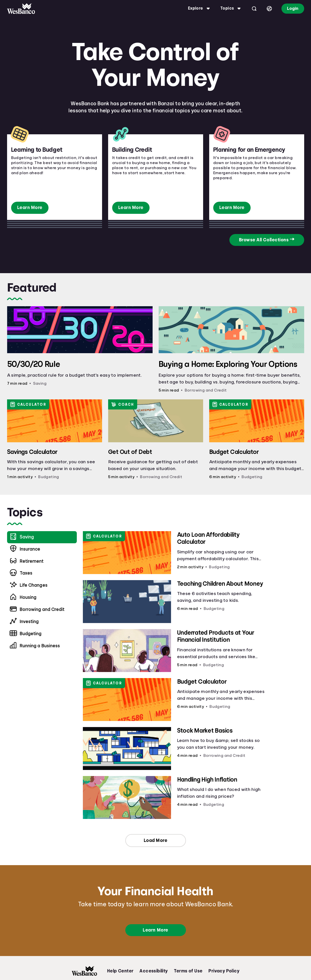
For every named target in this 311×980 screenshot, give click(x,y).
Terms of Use (188, 971)
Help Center (120, 971)
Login (293, 8)
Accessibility (153, 971)
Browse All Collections (264, 240)
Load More (156, 840)
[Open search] (254, 9)
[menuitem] (42, 549)
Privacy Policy (224, 971)
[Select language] (269, 9)
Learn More (30, 208)
